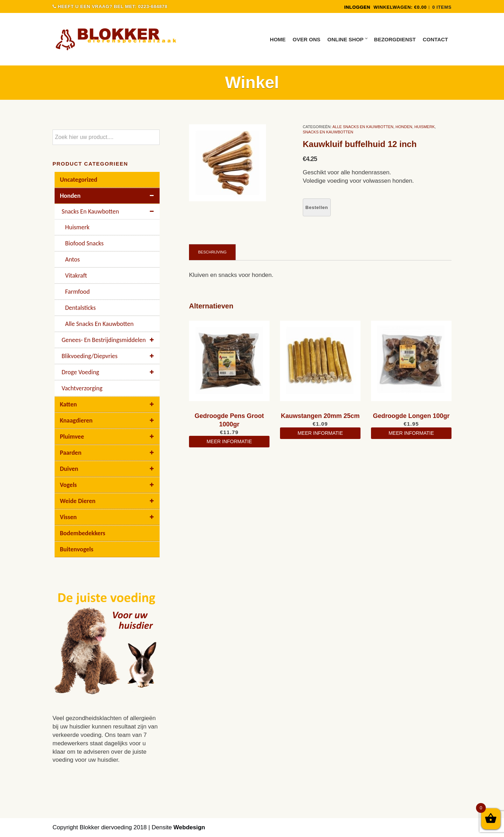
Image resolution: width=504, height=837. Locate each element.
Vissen (108, 517)
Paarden (108, 453)
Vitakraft (76, 275)
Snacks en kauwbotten (328, 132)
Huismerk (425, 127)
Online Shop (345, 39)
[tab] (212, 252)
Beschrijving (212, 252)
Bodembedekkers (83, 533)
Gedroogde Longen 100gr (411, 416)
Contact (435, 39)
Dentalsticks (80, 308)
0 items (442, 7)
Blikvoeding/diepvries (109, 356)
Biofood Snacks (84, 243)
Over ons (306, 39)
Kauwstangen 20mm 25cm (320, 416)
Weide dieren (108, 501)
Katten (108, 404)
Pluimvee (108, 437)
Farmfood (78, 292)
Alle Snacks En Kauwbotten (363, 127)
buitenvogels (77, 549)
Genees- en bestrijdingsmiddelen (109, 340)
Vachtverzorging (82, 388)
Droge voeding (109, 372)
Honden (404, 127)
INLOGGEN (357, 7)
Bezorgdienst (395, 39)
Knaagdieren (108, 420)
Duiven (108, 469)
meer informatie (229, 441)
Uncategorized (79, 180)
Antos (72, 259)
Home (278, 39)
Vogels (108, 485)
